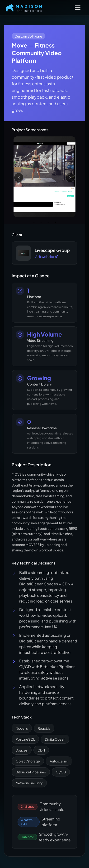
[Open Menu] (78, 8)
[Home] (24, 8)
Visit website (46, 256)
